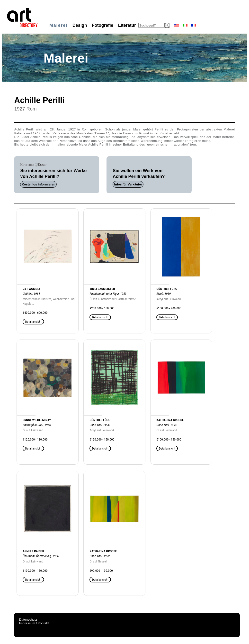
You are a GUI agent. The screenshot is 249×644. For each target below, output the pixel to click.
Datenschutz (28, 620)
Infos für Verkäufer (128, 184)
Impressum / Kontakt (34, 623)
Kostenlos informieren (38, 184)
